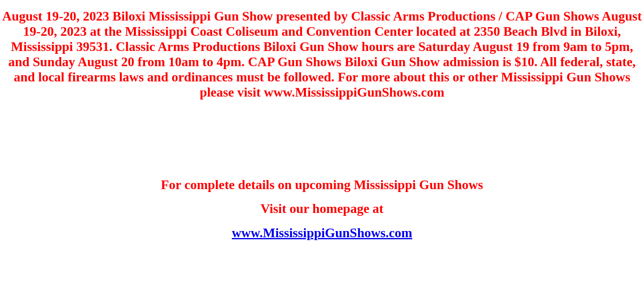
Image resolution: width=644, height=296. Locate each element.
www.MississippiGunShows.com (322, 233)
